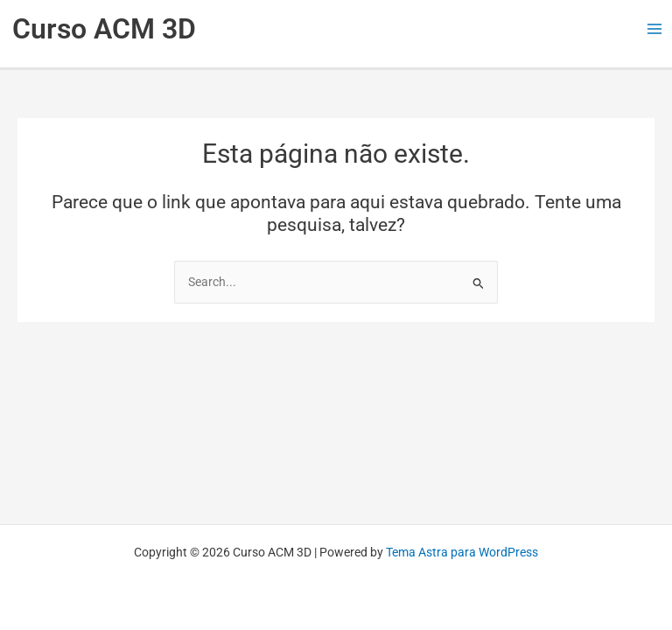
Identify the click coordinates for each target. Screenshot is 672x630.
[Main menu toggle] (655, 29)
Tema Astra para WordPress (462, 552)
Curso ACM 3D (104, 29)
